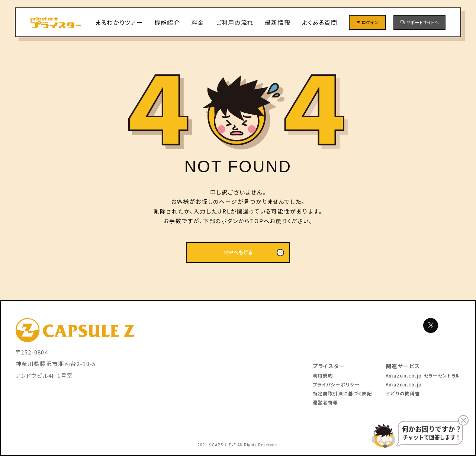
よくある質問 (320, 22)
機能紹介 (167, 22)
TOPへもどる (254, 253)
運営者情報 (325, 402)
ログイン (367, 22)
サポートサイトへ (420, 22)
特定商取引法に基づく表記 (342, 393)
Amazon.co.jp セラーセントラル (423, 375)
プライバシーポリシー (336, 384)
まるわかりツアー (119, 22)
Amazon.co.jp (404, 384)
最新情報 (278, 22)
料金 (198, 22)
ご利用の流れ (235, 22)
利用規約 (323, 375)
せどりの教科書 (403, 393)
